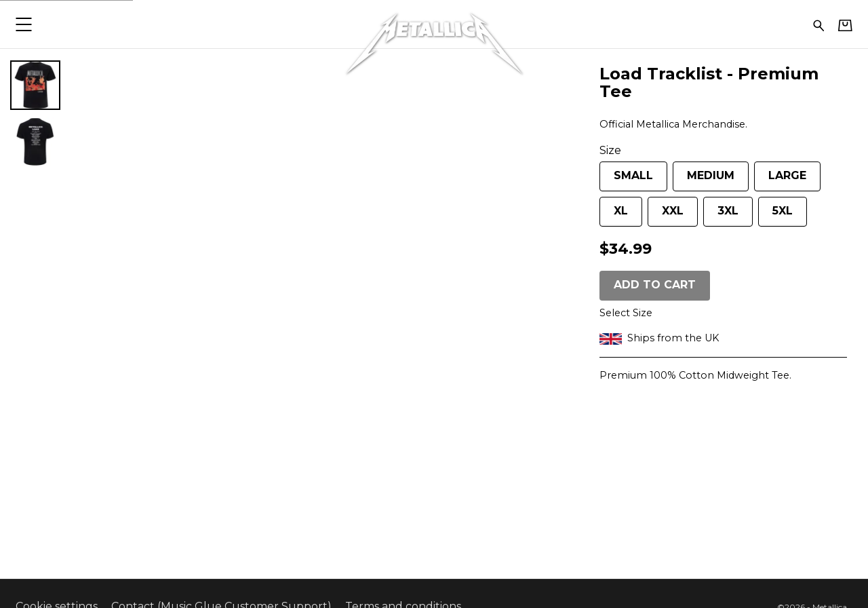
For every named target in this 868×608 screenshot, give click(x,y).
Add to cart (655, 285)
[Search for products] (819, 24)
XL (614, 215)
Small (626, 180)
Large (780, 180)
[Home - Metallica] (434, 24)
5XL (775, 215)
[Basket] (845, 25)
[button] (23, 24)
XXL (666, 215)
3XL (721, 215)
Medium (704, 180)
